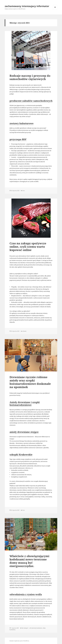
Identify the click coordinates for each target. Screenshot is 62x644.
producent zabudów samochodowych (31, 101)
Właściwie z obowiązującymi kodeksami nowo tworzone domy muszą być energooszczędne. (29, 561)
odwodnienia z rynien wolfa (26, 594)
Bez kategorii (25, 628)
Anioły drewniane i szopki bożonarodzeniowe (25, 404)
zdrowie (24, 331)
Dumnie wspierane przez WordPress (19, 641)
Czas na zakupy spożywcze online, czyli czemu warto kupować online (28, 247)
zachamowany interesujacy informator (27, 6)
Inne (23, 191)
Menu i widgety (55, 9)
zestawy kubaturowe (22, 123)
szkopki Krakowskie (21, 455)
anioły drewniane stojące (24, 432)
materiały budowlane (37, 628)
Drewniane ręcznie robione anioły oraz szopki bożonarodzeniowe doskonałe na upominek (30, 382)
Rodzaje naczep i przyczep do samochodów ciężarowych (30, 77)
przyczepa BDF (18, 139)
